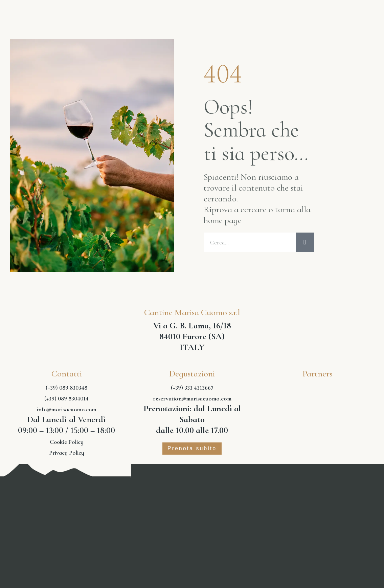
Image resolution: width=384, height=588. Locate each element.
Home (58, 13)
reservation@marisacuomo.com (192, 400)
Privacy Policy (67, 455)
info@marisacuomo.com (67, 411)
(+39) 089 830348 (66, 390)
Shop (346, 8)
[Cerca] (305, 243)
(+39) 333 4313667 (192, 390)
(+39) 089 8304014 (66, 400)
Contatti (344, 18)
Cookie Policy (67, 444)
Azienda (101, 13)
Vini (142, 13)
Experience (296, 8)
